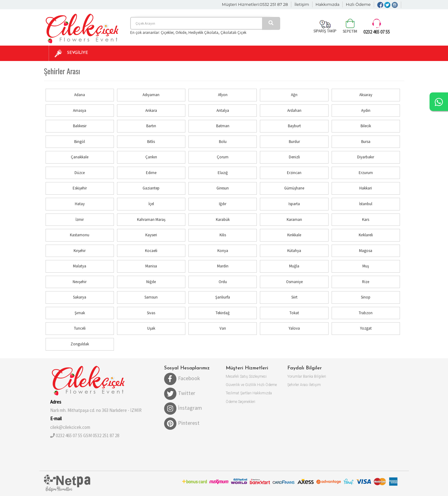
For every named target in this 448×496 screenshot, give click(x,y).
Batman (223, 126)
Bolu (223, 142)
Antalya (223, 110)
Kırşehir (80, 251)
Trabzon (366, 313)
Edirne (151, 173)
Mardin (223, 266)
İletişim (302, 4)
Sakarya (80, 297)
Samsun (151, 297)
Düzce (80, 173)
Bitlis (151, 142)
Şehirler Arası (298, 385)
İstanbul (366, 204)
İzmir (80, 220)
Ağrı (294, 95)
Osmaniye (294, 282)
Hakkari (366, 188)
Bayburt (294, 126)
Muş (366, 266)
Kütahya (294, 251)
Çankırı (151, 157)
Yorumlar (295, 376)
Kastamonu (80, 235)
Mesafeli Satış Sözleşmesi (246, 376)
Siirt (294, 297)
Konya (223, 251)
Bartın (151, 126)
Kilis (223, 235)
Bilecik (366, 126)
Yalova (294, 328)
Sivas (151, 313)
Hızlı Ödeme (358, 4)
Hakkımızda (328, 4)
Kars (366, 220)
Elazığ (223, 173)
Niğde (151, 282)
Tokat (294, 313)
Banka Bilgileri (315, 376)
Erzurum (366, 173)
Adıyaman (151, 95)
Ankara (151, 110)
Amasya (80, 110)
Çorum (223, 157)
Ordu (223, 282)
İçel (151, 204)
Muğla (294, 266)
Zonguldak (80, 344)
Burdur (294, 142)
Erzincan (294, 173)
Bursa (366, 142)
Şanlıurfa (223, 297)
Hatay (80, 204)
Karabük (223, 220)
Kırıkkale (294, 235)
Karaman (294, 220)
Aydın (366, 110)
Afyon (223, 95)
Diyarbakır (366, 157)
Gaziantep (151, 188)
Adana (80, 95)
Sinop (366, 297)
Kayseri (151, 235)
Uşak (151, 328)
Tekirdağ (223, 313)
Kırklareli (366, 235)
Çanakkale (80, 157)
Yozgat (366, 328)
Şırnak (80, 313)
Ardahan (294, 110)
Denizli (294, 157)
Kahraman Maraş (151, 220)
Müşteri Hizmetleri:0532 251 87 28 (255, 4)
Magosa (366, 251)
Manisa (151, 266)
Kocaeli (151, 251)
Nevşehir (80, 282)
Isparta (294, 204)
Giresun (223, 188)
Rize (366, 282)
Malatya (80, 266)
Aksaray (366, 95)
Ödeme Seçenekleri (240, 402)
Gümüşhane (294, 188)
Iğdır (223, 204)
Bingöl (80, 142)
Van (223, 328)
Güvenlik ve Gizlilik (241, 385)
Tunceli (80, 328)
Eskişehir (80, 188)
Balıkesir (80, 126)
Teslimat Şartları (239, 393)
